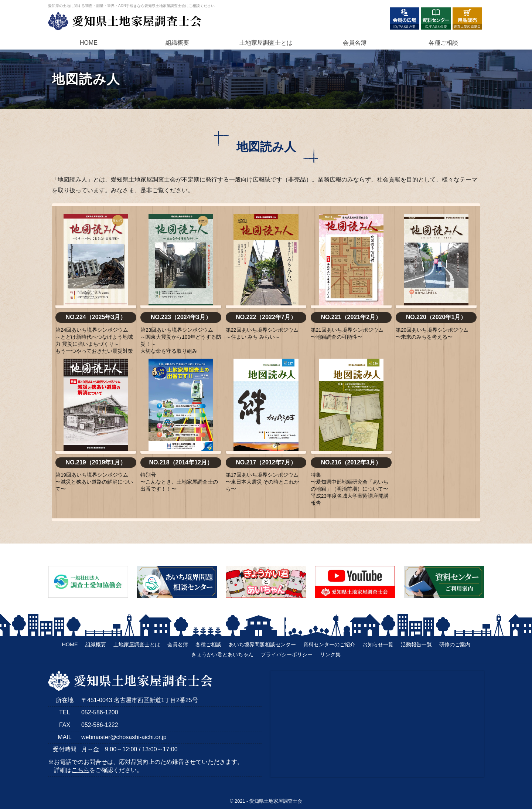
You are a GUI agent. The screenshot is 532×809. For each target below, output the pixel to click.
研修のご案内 (455, 644)
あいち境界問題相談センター (262, 644)
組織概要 (177, 43)
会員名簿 (355, 43)
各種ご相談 (443, 43)
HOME (89, 43)
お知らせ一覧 (378, 644)
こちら (81, 770)
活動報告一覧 (416, 644)
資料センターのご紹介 (329, 644)
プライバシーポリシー (287, 654)
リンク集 (330, 654)
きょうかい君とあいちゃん (222, 654)
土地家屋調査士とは (137, 644)
